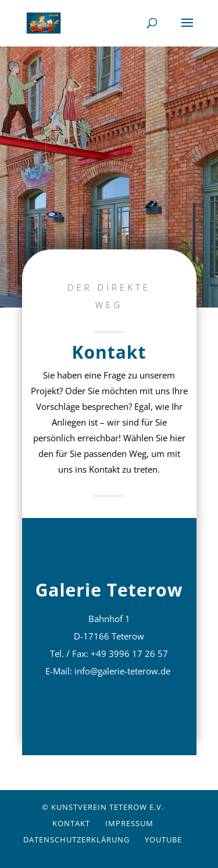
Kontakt (71, 823)
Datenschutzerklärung (76, 840)
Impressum (129, 823)
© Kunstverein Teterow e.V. (103, 807)
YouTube (163, 840)
